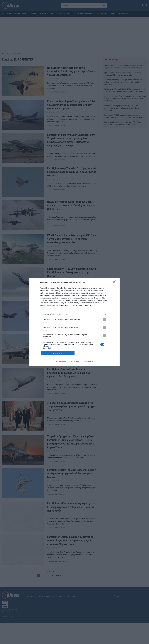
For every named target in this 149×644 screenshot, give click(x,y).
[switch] (103, 319)
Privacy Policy (88, 361)
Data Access (74, 361)
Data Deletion (61, 361)
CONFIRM (58, 353)
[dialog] (74, 322)
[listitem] (74, 314)
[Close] (115, 283)
